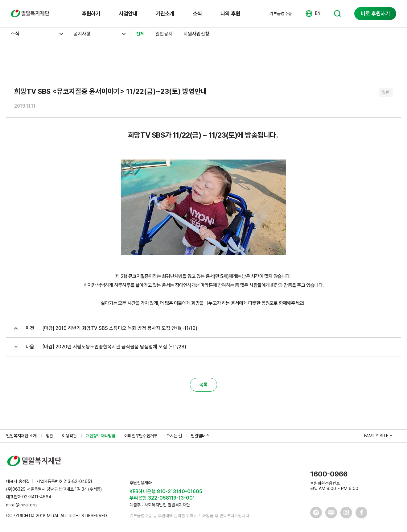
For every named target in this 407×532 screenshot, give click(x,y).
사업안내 (128, 13)
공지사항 (82, 34)
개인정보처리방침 (101, 436)
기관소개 (165, 13)
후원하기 (91, 13)
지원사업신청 (196, 34)
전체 (140, 34)
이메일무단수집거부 (141, 436)
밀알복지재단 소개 (21, 436)
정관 (49, 436)
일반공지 (164, 34)
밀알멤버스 (200, 436)
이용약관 (69, 436)
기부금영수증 (281, 14)
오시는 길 (174, 436)
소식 (197, 13)
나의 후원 (230, 13)
